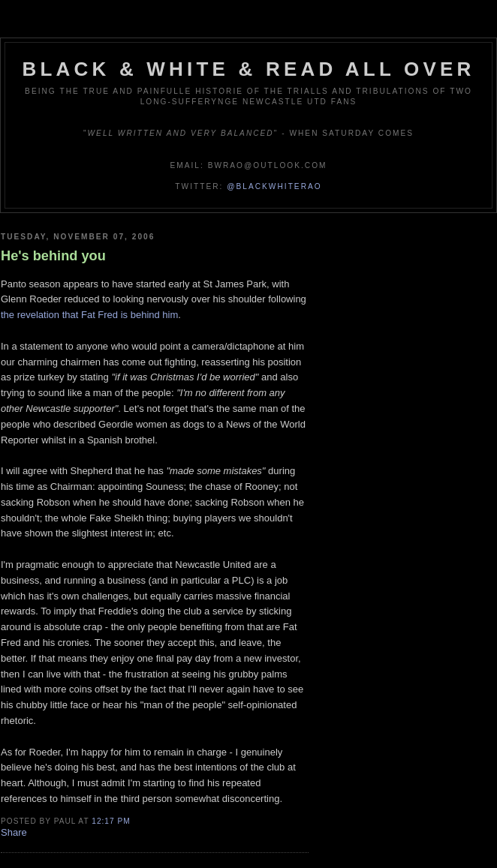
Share (14, 832)
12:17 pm (111, 821)
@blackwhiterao (274, 186)
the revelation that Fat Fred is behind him (89, 315)
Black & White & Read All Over (249, 69)
